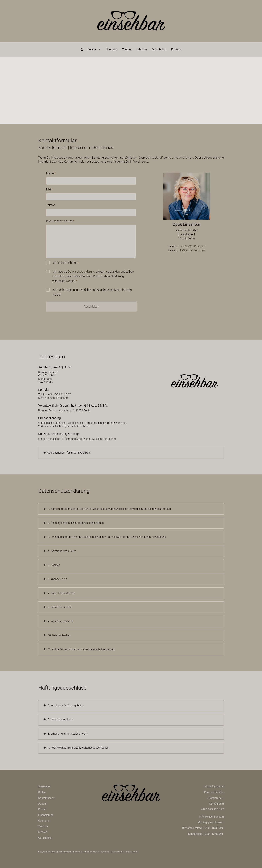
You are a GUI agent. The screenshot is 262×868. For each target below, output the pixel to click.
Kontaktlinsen (46, 798)
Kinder (42, 809)
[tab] (131, 453)
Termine (127, 49)
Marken (142, 49)
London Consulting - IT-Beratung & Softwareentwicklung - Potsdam (77, 439)
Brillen (42, 792)
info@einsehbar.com (191, 250)
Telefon (51, 205)
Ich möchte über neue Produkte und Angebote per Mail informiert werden (92, 292)
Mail (50, 189)
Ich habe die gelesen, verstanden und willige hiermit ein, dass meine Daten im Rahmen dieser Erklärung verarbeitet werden (93, 276)
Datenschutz (117, 852)
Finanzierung (46, 815)
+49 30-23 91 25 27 (192, 246)
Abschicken (91, 306)
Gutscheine (159, 49)
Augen (42, 804)
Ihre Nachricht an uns (60, 221)
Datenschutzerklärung (81, 272)
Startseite (44, 787)
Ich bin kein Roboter (65, 263)
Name (51, 173)
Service (94, 49)
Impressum (132, 852)
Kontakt (176, 49)
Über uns (112, 49)
